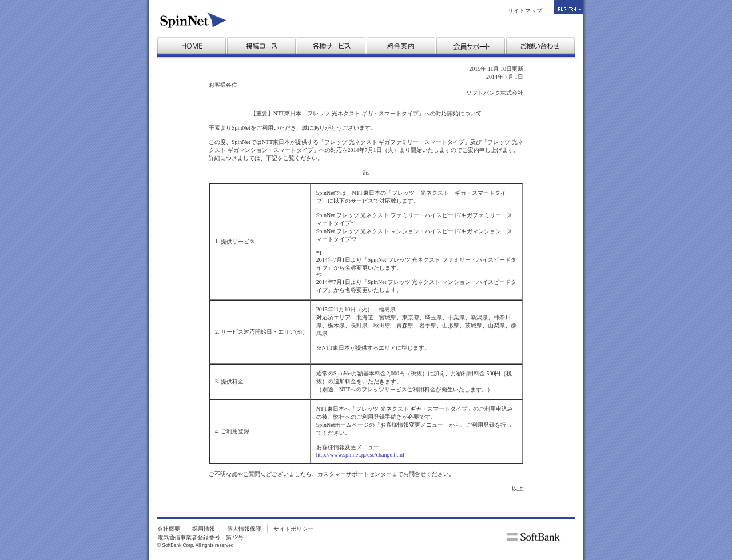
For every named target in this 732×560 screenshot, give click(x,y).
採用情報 (204, 529)
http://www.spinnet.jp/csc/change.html (360, 455)
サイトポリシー (293, 529)
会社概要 (169, 529)
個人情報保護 (244, 529)
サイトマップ (525, 11)
